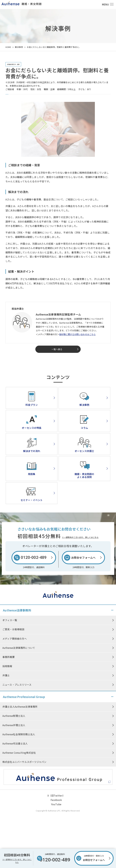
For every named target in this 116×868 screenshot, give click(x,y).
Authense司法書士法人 (15, 744)
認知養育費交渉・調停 (13, 64)
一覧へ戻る (57, 349)
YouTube (56, 805)
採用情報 (7, 667)
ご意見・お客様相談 (13, 630)
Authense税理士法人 (14, 716)
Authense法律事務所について (19, 648)
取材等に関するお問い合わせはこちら (77, 334)
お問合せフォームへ (94, 858)
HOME (8, 47)
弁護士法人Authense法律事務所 (20, 707)
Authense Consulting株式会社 (19, 753)
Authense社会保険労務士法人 (19, 735)
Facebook (56, 800)
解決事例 (19, 47)
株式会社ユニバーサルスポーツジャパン (24, 763)
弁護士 (6, 676)
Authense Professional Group (24, 697)
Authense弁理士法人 (14, 725)
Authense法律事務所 (17, 610)
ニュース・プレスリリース (17, 685)
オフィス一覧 (10, 620)
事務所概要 (9, 658)
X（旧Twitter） (56, 796)
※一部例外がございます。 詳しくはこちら (80, 537)
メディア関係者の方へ (15, 639)
